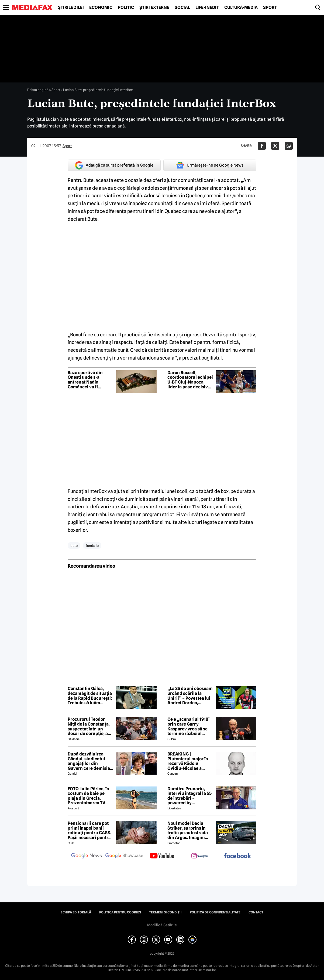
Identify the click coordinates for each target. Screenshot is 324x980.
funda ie (92, 546)
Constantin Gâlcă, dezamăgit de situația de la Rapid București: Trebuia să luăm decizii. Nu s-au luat (90, 696)
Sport (270, 8)
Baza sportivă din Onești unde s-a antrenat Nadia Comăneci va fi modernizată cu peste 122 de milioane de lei (90, 380)
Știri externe (154, 8)
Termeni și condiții (165, 912)
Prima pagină (38, 90)
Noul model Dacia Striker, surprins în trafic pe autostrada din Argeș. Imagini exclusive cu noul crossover (188, 830)
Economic (101, 8)
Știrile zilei (71, 8)
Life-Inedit (207, 8)
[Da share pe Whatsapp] (289, 146)
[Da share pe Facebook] (262, 146)
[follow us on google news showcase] (124, 856)
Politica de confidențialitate (215, 912)
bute (74, 546)
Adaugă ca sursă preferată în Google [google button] (114, 165)
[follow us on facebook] (237, 856)
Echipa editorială (76, 912)
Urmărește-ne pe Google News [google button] (210, 165)
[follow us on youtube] (162, 856)
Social (182, 8)
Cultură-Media (241, 8)
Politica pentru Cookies (120, 912)
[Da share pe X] (275, 146)
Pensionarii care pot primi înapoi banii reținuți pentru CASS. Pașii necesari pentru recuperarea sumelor (89, 830)
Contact (256, 912)
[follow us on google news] (87, 856)
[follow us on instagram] (200, 856)
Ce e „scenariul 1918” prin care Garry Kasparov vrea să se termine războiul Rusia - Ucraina (189, 726)
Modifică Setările (162, 925)
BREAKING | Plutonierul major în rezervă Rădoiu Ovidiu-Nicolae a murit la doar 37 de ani (190, 761)
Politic (126, 8)
